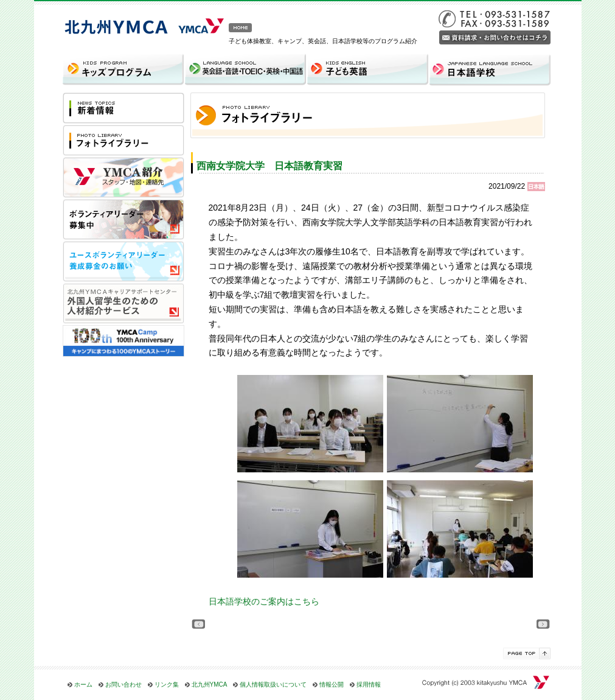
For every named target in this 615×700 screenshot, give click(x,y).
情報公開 (332, 684)
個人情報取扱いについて (273, 684)
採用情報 (369, 684)
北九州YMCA (210, 684)
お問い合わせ (123, 684)
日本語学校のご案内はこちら (264, 601)
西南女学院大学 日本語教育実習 (269, 166)
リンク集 (167, 684)
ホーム (83, 684)
